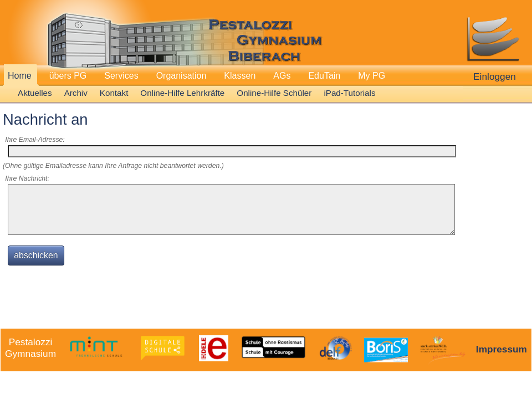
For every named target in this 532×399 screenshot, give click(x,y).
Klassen (240, 76)
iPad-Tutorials (349, 93)
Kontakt (114, 93)
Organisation (181, 76)
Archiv (76, 93)
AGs (282, 76)
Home (20, 76)
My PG (372, 76)
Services (121, 76)
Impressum (502, 349)
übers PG (68, 76)
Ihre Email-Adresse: (35, 140)
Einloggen (495, 76)
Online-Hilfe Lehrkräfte (182, 93)
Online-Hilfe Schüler (274, 93)
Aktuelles (35, 93)
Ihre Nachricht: (27, 178)
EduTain (324, 76)
